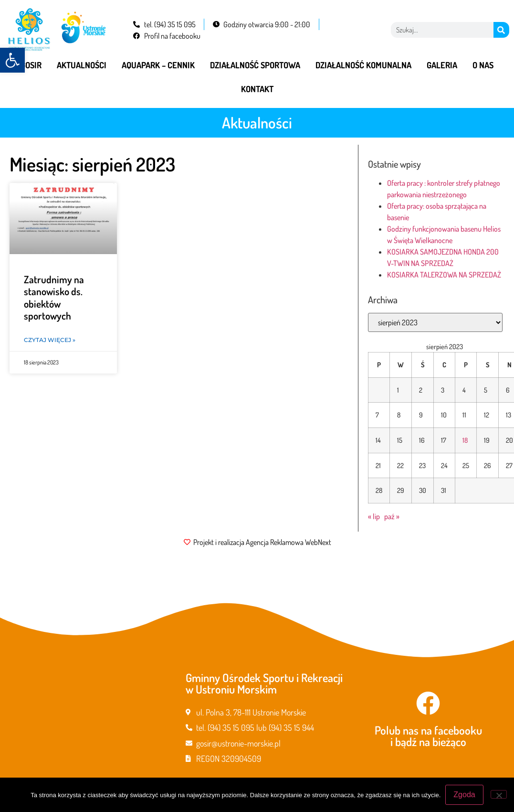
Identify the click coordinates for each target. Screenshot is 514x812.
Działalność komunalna (363, 65)
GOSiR (31, 65)
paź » (392, 516)
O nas (483, 65)
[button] (12, 60)
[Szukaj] (501, 30)
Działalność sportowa (255, 65)
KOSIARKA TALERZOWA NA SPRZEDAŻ (444, 275)
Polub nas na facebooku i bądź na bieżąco (428, 736)
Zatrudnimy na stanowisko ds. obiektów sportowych (54, 297)
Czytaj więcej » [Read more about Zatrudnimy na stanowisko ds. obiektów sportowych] (50, 340)
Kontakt (257, 89)
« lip (374, 516)
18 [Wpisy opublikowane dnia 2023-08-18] (465, 440)
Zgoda (464, 795)
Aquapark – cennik (158, 65)
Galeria (442, 65)
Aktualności (82, 65)
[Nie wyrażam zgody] (499, 794)
